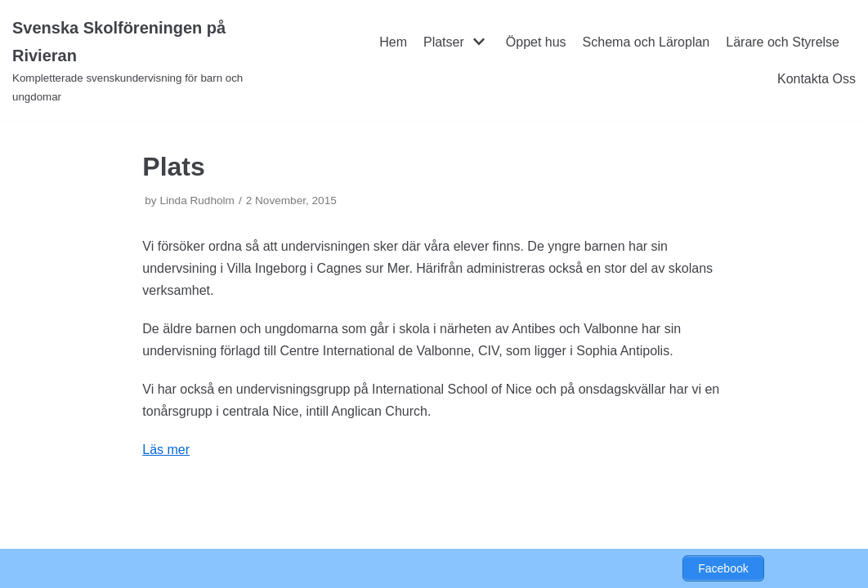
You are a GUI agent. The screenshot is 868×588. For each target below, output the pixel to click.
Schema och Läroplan (647, 42)
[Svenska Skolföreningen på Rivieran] (145, 60)
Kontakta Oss (817, 79)
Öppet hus (536, 42)
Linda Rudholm (197, 200)
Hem (393, 42)
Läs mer (166, 450)
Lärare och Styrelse (783, 42)
